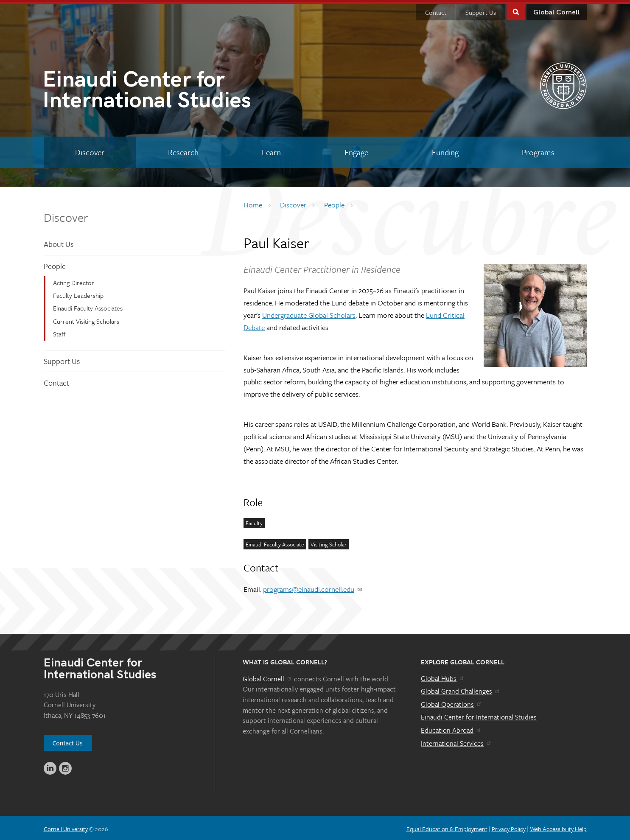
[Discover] (90, 150)
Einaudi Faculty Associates (88, 306)
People (55, 264)
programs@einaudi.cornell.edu (313, 587)
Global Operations (451, 702)
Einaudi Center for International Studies (479, 715)
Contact (436, 10)
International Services (456, 741)
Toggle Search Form (516, 9)
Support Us (481, 10)
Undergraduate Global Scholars (309, 313)
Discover (66, 215)
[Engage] (357, 150)
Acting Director (74, 280)
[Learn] (272, 150)
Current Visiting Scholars (86, 319)
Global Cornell (557, 10)
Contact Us (68, 741)
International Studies (179, 89)
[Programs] (538, 150)
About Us (59, 242)
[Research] (183, 150)
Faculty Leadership (78, 293)
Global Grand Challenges (461, 689)
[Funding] (445, 150)
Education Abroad (451, 728)
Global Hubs (443, 676)
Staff (59, 332)
